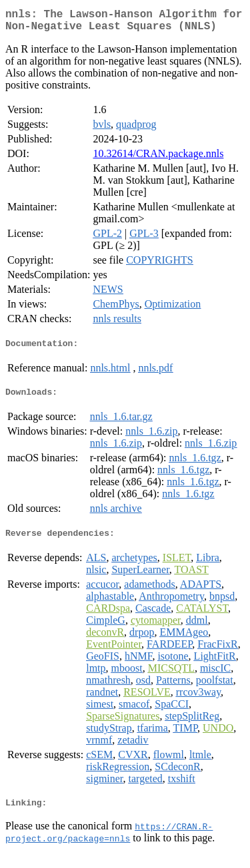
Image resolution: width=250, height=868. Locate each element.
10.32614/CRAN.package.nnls (158, 159)
